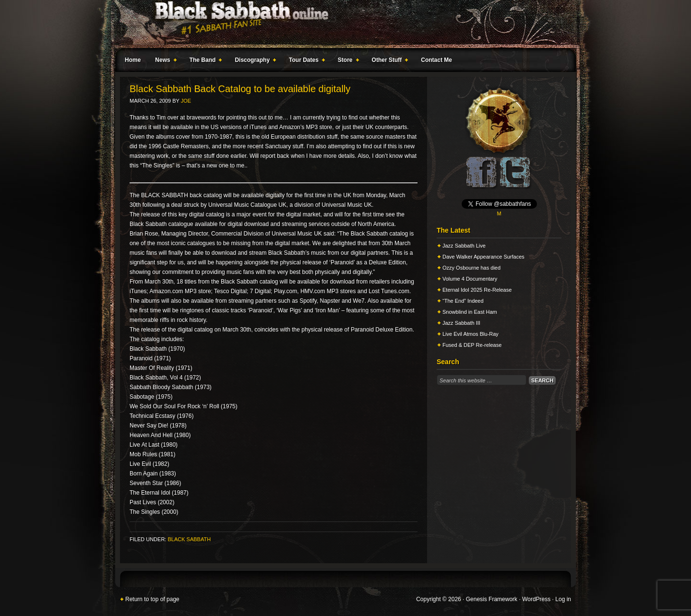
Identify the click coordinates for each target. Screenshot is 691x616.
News (164, 61)
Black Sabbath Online (341, 24)
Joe (186, 101)
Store (346, 61)
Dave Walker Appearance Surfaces (483, 257)
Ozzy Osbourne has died (471, 268)
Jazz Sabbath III (461, 323)
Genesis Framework (492, 599)
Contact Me (436, 60)
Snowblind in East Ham (470, 312)
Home (133, 60)
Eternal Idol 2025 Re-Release (477, 290)
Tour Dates (305, 61)
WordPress (536, 599)
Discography (253, 61)
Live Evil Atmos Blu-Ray (471, 334)
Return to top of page (152, 599)
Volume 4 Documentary (470, 279)
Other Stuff (388, 61)
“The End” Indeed (463, 301)
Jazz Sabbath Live (464, 246)
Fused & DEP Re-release (472, 345)
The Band (204, 61)
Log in (563, 599)
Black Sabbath (189, 539)
